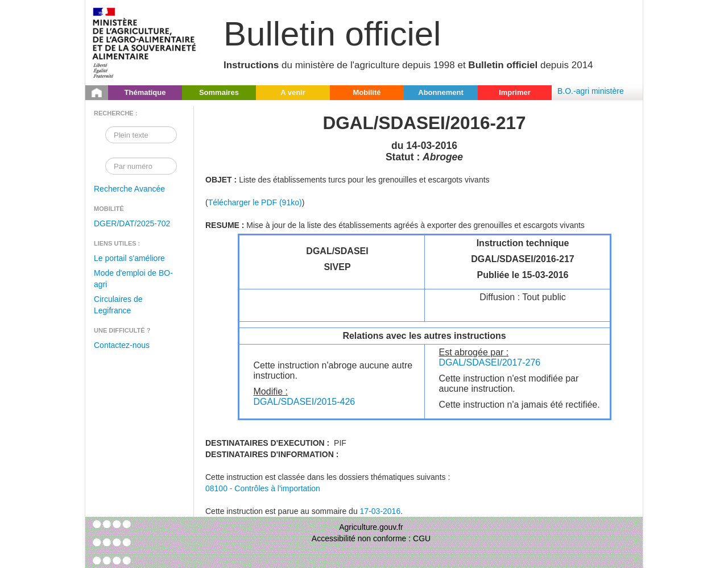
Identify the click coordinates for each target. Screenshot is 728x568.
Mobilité (367, 92)
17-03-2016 (380, 511)
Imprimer (515, 92)
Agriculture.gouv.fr (371, 527)
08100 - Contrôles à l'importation (263, 488)
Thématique (145, 92)
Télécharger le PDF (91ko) (255, 202)
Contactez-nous (122, 345)
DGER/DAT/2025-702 (132, 223)
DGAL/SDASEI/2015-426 (305, 402)
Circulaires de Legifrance (118, 305)
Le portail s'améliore (129, 258)
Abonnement (440, 92)
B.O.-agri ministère (591, 91)
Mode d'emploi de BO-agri (133, 279)
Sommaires (219, 92)
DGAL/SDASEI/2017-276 (490, 362)
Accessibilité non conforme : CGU (371, 538)
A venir (293, 92)
